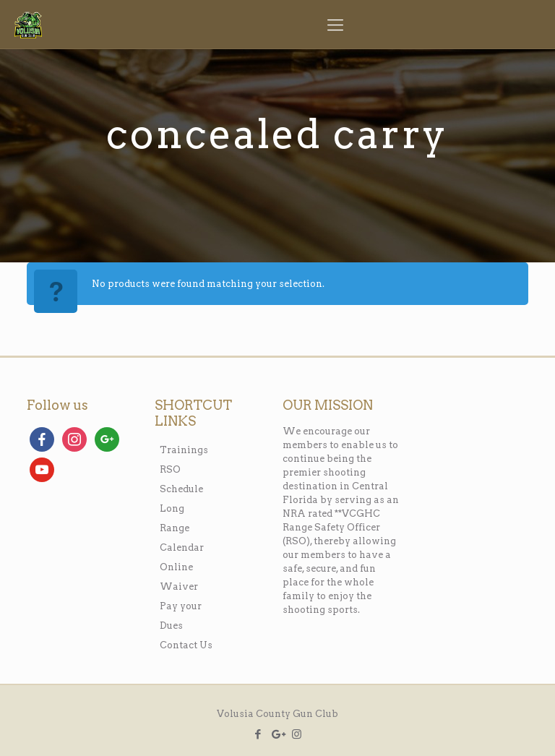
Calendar (182, 547)
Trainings (184, 450)
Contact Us (186, 645)
